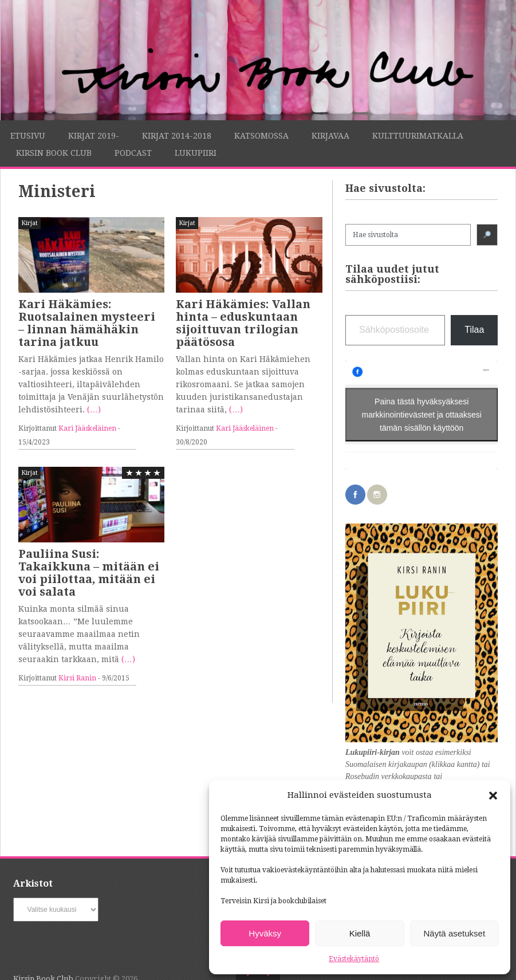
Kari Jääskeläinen (87, 428)
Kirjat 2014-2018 (177, 136)
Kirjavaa (330, 136)
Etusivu (28, 136)
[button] (493, 796)
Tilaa (474, 330)
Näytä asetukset (455, 933)
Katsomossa (261, 136)
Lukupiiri (196, 153)
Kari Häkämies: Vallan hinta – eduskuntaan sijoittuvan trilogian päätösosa (243, 323)
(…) (94, 410)
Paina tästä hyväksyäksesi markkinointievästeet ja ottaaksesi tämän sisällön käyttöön (422, 415)
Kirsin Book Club (54, 153)
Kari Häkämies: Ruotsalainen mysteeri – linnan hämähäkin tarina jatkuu (87, 323)
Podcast (133, 153)
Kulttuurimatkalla (418, 136)
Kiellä (360, 933)
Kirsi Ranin (77, 678)
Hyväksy (265, 933)
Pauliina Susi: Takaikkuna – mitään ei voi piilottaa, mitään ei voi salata (89, 573)
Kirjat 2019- (94, 136)
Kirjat (29, 223)
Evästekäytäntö (354, 959)
